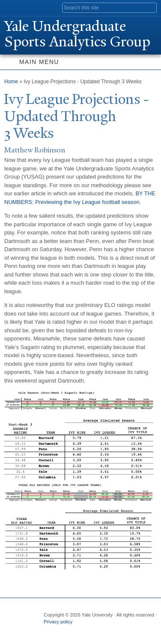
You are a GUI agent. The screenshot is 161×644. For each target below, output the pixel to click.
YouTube (116, 631)
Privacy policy (58, 622)
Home (11, 82)
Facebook (49, 631)
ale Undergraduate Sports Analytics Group (77, 34)
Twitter (66, 631)
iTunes (99, 631)
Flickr (83, 631)
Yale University (14, 7)
